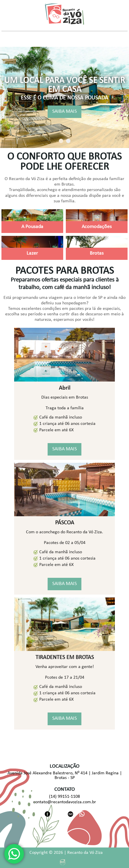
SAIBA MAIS (64, 112)
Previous (4, 97)
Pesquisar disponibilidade (31, 25)
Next (125, 97)
